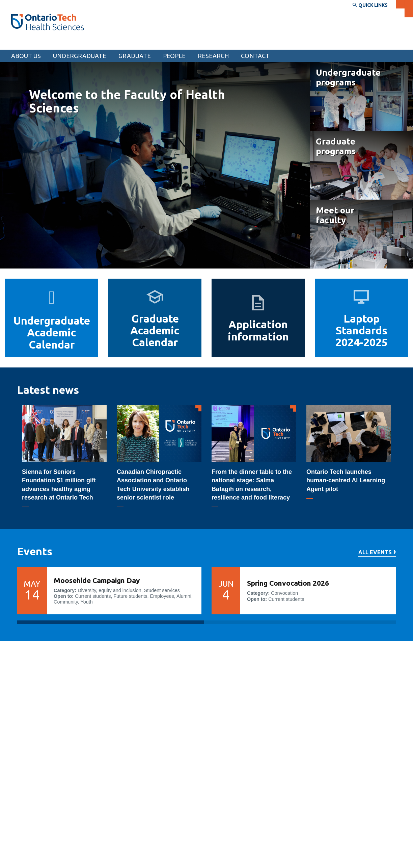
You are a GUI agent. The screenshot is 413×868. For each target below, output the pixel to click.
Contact (255, 56)
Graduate (135, 56)
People (174, 56)
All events (375, 552)
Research (213, 56)
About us (26, 56)
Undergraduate (80, 56)
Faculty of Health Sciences (52, 43)
